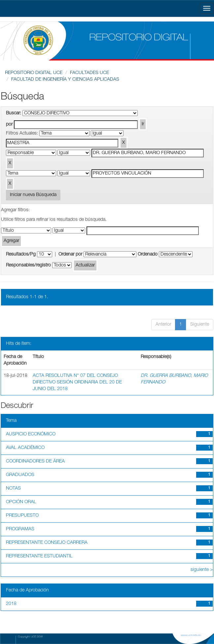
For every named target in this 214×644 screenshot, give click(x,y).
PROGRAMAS (20, 529)
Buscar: (14, 113)
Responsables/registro (28, 265)
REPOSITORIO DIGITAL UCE (34, 73)
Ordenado (148, 255)
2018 (11, 604)
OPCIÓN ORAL (21, 502)
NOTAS (13, 489)
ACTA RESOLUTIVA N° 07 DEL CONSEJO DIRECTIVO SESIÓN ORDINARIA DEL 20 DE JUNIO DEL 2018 (77, 382)
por (9, 125)
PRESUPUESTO (22, 516)
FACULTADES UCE (89, 73)
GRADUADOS (20, 475)
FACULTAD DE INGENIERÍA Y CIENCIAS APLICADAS (65, 80)
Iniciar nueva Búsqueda (33, 195)
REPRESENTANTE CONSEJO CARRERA (47, 543)
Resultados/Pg (21, 255)
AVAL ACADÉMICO (25, 448)
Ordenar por (70, 255)
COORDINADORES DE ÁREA (35, 462)
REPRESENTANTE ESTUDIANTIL (39, 556)
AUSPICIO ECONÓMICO (31, 434)
